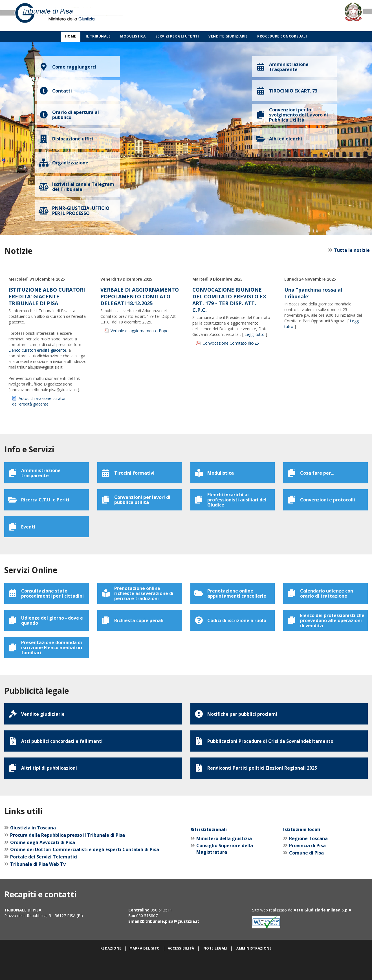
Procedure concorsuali (282, 36)
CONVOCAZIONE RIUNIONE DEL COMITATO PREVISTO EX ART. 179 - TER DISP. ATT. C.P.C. (229, 300)
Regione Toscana (308, 862)
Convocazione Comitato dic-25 (231, 343)
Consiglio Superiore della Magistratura (225, 873)
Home (71, 36)
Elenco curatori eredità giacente (37, 350)
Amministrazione (254, 972)
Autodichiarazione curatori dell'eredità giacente (39, 401)
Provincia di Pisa (307, 869)
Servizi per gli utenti (177, 36)
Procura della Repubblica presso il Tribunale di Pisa (68, 859)
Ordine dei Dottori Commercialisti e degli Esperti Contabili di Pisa (85, 873)
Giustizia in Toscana (33, 851)
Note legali (215, 972)
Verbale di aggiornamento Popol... (141, 331)
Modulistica (133, 36)
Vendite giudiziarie (228, 36)
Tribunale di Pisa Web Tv (38, 888)
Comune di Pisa (306, 877)
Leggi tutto (255, 334)
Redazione (111, 972)
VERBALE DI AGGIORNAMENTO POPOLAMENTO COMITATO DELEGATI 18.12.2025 (140, 296)
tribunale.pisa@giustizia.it (172, 945)
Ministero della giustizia (224, 862)
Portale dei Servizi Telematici (44, 880)
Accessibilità (181, 972)
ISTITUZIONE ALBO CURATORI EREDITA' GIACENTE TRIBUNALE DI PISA (47, 296)
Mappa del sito (145, 972)
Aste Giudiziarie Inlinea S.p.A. (323, 934)
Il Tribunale (98, 36)
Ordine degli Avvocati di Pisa (43, 866)
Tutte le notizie (350, 250)
